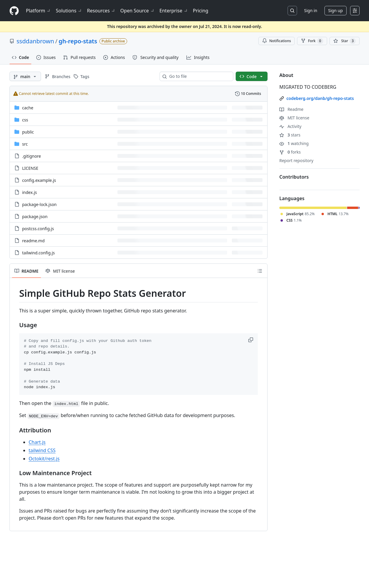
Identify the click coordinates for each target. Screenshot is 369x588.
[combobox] (199, 76)
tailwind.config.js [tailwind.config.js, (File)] (38, 253)
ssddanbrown (35, 41)
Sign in (311, 10)
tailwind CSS (42, 450)
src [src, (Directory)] (25, 144)
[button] (251, 340)
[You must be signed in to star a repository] (345, 41)
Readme (291, 109)
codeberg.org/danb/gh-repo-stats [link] (320, 98)
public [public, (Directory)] (28, 132)
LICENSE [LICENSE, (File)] (30, 168)
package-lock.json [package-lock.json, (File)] (39, 204)
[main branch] (25, 76)
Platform (38, 11)
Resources (101, 11)
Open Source (138, 11)
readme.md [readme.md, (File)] (33, 241)
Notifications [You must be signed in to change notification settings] (277, 41)
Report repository (296, 160)
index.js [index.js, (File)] (29, 192)
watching (294, 143)
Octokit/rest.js (44, 459)
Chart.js (37, 442)
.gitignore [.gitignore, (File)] (32, 156)
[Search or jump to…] (292, 11)
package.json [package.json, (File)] (35, 216)
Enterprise (174, 11)
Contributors (294, 177)
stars (290, 135)
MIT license (294, 118)
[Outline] (260, 271)
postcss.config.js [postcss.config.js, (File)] (38, 229)
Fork (312, 41)
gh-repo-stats (78, 41)
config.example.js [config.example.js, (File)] (39, 180)
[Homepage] (14, 11)
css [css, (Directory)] (25, 120)
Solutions (69, 11)
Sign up (336, 10)
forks (290, 152)
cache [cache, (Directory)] (28, 108)
